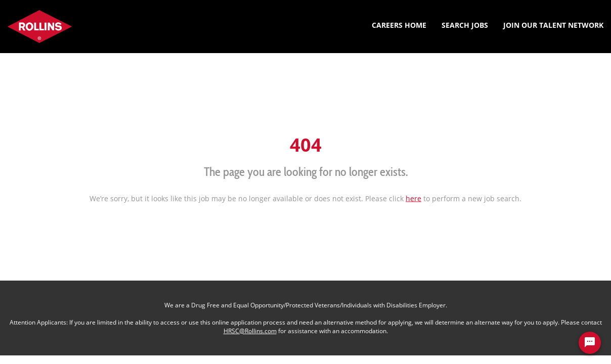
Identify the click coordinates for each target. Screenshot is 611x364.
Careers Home (399, 25)
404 (306, 144)
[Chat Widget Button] (590, 343)
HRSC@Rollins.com (250, 331)
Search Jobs (465, 25)
